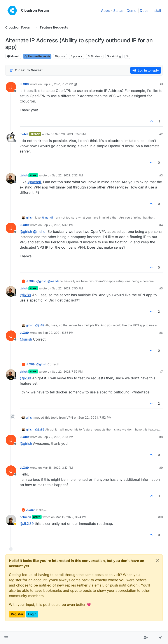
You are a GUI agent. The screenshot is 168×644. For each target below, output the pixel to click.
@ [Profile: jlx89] (25, 295)
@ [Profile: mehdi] (34, 182)
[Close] (157, 561)
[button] (6, 638)
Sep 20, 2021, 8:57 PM (70, 134)
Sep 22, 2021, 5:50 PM (67, 288)
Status (118, 11)
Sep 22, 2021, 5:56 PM (58, 333)
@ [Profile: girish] (26, 231)
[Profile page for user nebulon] (11, 520)
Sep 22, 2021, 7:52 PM (67, 371)
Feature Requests (37, 56)
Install (156, 11)
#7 (161, 371)
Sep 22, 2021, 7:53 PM (58, 437)
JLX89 (24, 84)
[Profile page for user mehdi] (11, 137)
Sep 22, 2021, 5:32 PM (67, 175)
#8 (161, 437)
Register (17, 614)
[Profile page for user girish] (11, 178)
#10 (160, 517)
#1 (161, 84)
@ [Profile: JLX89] (27, 524)
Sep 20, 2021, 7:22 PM (58, 84)
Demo (132, 11)
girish (24, 175)
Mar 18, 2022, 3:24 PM (71, 517)
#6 (161, 333)
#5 (161, 288)
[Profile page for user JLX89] (11, 87)
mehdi (24, 134)
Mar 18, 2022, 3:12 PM (58, 468)
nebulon (25, 517)
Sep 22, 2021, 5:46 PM (58, 225)
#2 (161, 134)
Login (32, 614)
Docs (144, 11)
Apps (105, 11)
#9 (161, 468)
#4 (161, 225)
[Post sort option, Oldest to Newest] (26, 70)
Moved (13, 56)
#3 (161, 175)
